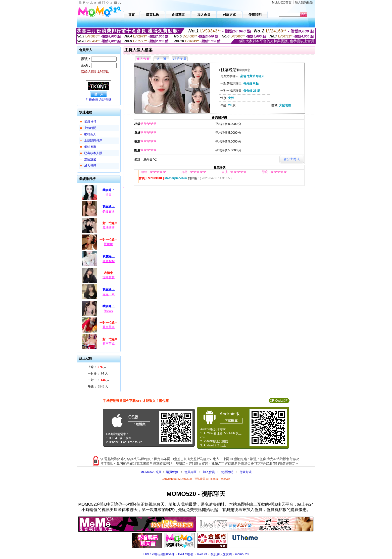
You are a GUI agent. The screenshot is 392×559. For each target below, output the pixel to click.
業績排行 (90, 122)
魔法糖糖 (109, 227)
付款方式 (246, 472)
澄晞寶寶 (109, 277)
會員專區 (190, 472)
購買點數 (172, 472)
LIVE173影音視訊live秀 (159, 554)
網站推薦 (90, 147)
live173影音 (186, 554)
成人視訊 (90, 166)
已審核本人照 (93, 153)
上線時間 (90, 128)
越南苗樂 (109, 327)
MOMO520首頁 (151, 472)
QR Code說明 (279, 401)
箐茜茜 (109, 311)
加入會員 (209, 472)
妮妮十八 (109, 294)
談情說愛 (90, 159)
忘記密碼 (105, 100)
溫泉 (109, 195)
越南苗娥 (109, 344)
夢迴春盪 (109, 211)
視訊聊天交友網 (221, 554)
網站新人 (90, 134)
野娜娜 (109, 244)
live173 (202, 554)
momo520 (242, 554)
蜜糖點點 (109, 261)
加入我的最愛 (304, 3)
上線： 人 (97, 367)
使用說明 (227, 472)
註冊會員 (92, 100)
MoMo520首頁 (282, 3)
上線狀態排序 (93, 141)
